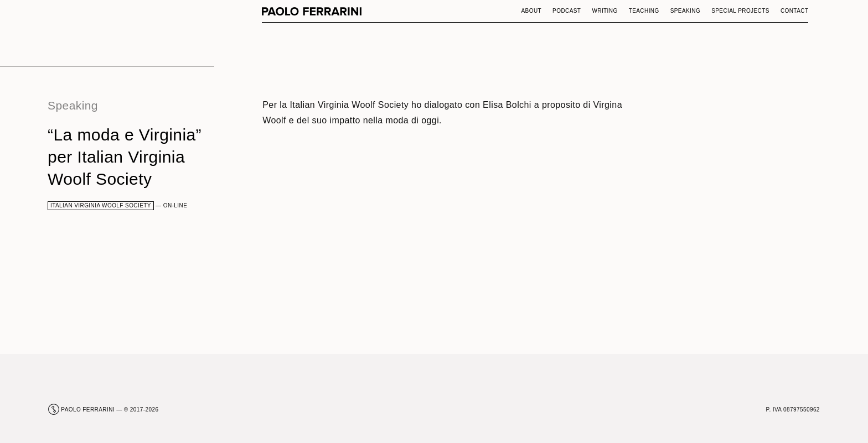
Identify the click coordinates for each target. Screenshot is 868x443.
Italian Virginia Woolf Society (101, 205)
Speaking (686, 11)
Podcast (567, 11)
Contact (795, 11)
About (532, 11)
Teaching (644, 11)
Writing (604, 11)
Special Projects (740, 11)
